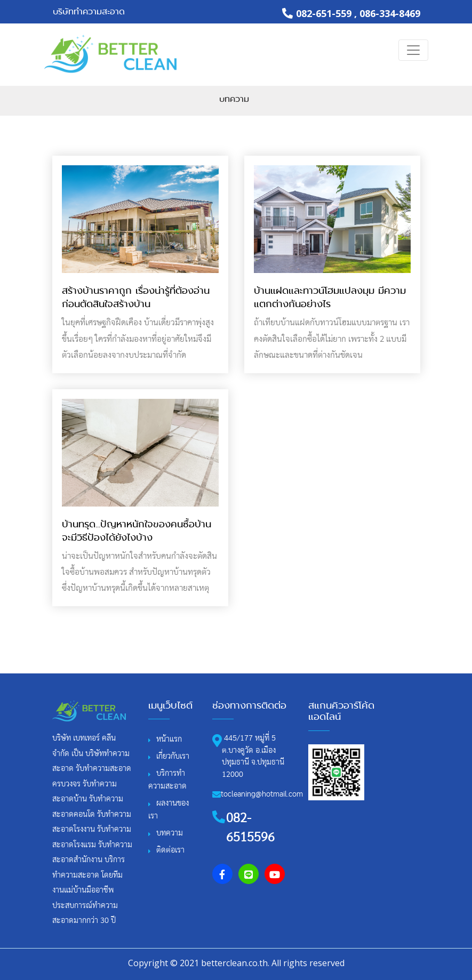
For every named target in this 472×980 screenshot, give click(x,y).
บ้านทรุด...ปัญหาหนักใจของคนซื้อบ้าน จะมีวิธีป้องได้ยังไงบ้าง (137, 531)
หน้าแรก (169, 739)
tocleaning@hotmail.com (262, 794)
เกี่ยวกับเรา (173, 756)
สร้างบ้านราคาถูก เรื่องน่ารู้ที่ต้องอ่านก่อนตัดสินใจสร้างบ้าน (136, 297)
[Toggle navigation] (413, 50)
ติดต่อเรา (170, 850)
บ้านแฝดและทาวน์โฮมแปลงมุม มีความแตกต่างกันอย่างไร (330, 297)
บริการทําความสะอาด (167, 780)
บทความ (234, 99)
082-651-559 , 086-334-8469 (351, 13)
